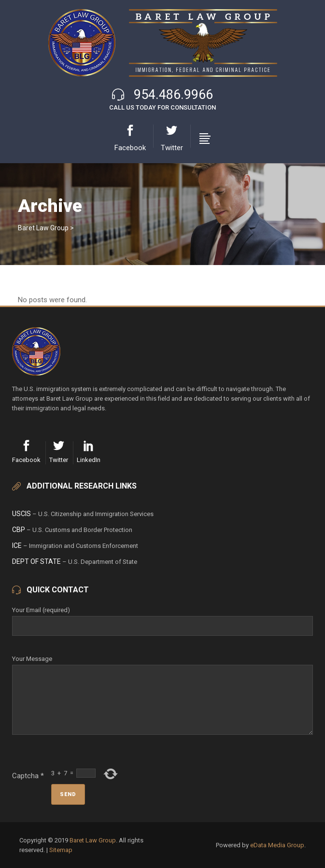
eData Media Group (277, 845)
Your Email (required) (162, 618)
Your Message (162, 665)
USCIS (21, 514)
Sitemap (61, 850)
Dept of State (36, 561)
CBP (19, 530)
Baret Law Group (43, 228)
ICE (17, 546)
